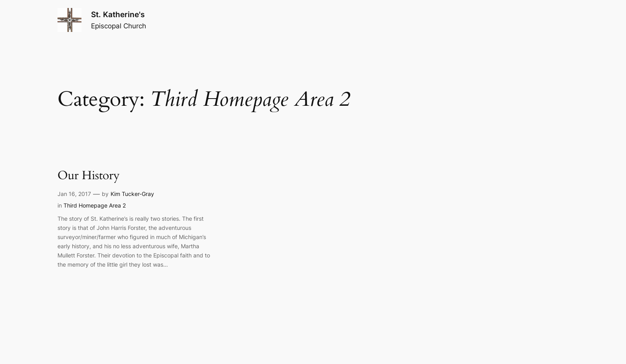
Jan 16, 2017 (74, 194)
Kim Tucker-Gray (132, 194)
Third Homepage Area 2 (95, 205)
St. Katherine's (118, 14)
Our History (89, 176)
